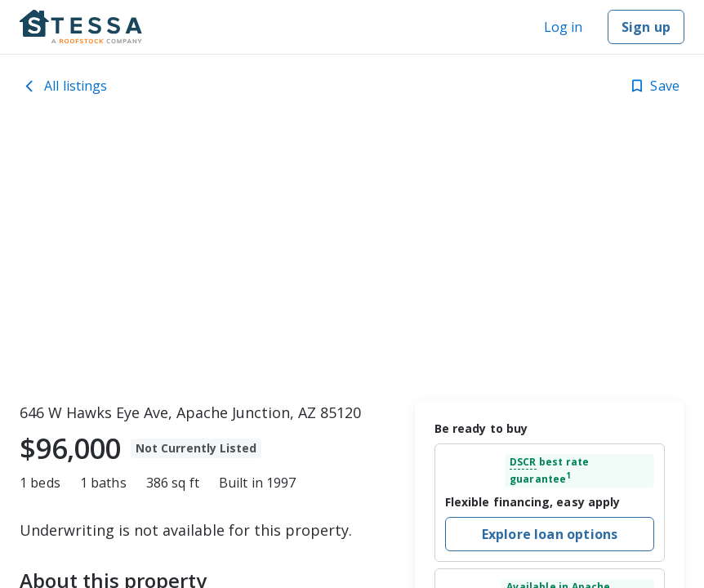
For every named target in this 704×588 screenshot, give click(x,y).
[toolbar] (352, 257)
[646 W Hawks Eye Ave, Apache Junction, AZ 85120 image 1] (352, 257)
